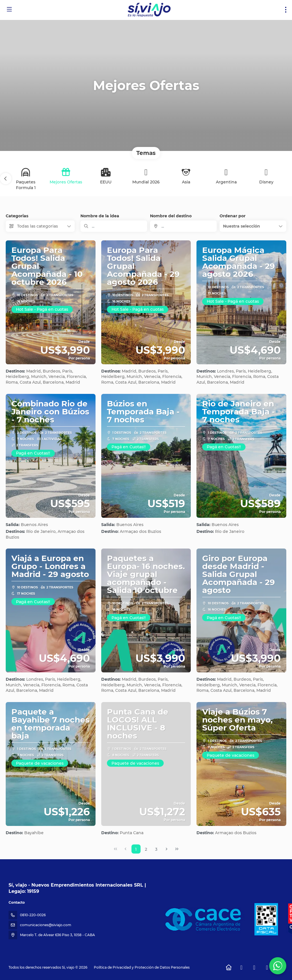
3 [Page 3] (156, 849)
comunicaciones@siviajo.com (46, 925)
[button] (6, 179)
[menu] (286, 10)
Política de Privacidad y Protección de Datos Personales (142, 967)
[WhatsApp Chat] (278, 966)
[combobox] (183, 226)
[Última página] (177, 849)
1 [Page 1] (136, 849)
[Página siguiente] (167, 849)
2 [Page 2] (146, 849)
